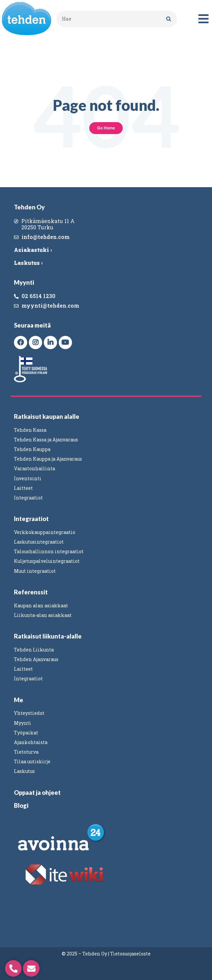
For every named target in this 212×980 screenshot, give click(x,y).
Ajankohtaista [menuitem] (31, 742)
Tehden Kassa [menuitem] (30, 430)
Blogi (21, 805)
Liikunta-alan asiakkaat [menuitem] (43, 615)
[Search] (169, 19)
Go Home (106, 128)
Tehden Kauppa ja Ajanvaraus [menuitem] (48, 459)
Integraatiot (31, 519)
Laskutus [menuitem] (24, 771)
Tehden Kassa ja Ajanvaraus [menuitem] (46, 440)
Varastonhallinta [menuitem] (35, 468)
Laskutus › (28, 263)
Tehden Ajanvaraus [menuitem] (36, 659)
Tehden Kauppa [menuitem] (32, 449)
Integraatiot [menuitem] (28, 498)
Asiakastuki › (33, 250)
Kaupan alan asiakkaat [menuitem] (41, 605)
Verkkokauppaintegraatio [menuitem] (45, 532)
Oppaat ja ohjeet (37, 792)
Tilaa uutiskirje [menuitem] (32, 761)
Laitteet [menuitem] (23, 488)
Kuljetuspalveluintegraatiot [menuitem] (47, 561)
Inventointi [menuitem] (28, 478)
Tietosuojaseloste (130, 954)
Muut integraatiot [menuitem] (35, 571)
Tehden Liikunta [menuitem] (34, 650)
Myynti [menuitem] (23, 723)
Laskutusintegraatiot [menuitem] (39, 542)
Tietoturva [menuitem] (26, 752)
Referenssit (31, 592)
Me (19, 700)
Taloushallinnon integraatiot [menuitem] (49, 551)
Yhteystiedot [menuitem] (29, 713)
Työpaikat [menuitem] (26, 733)
